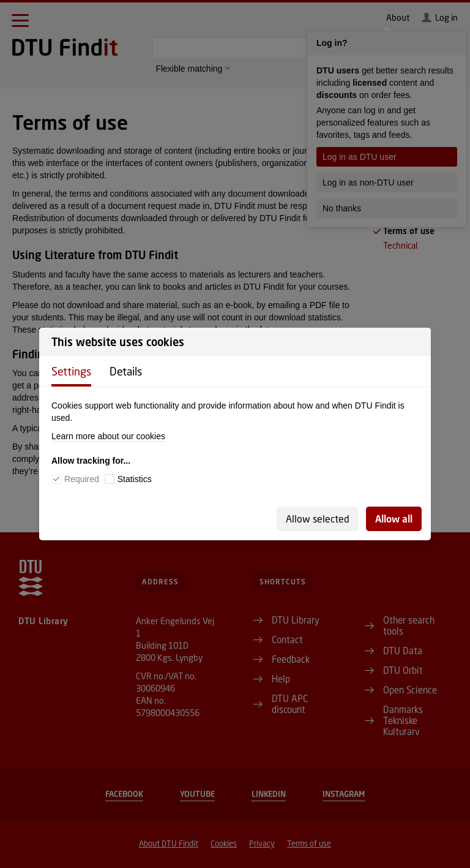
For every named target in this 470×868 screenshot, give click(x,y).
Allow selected (318, 519)
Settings (71, 371)
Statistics (135, 479)
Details (126, 371)
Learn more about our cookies (108, 436)
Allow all (394, 519)
